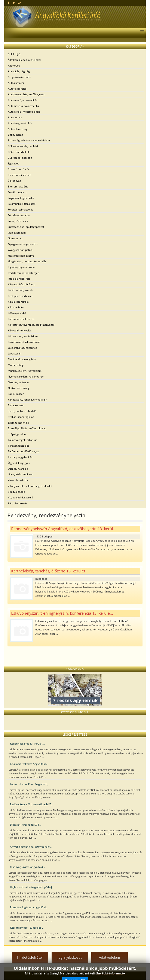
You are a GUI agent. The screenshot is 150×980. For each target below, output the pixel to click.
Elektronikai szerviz (19, 175)
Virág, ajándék (16, 492)
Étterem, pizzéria (18, 187)
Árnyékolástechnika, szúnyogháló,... (31, 847)
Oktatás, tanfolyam (19, 382)
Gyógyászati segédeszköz (23, 244)
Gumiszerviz (15, 238)
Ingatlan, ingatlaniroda (21, 267)
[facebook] (9, 3)
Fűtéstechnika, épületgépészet (26, 227)
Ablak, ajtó (14, 54)
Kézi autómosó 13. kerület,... (27, 928)
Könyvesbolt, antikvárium (23, 336)
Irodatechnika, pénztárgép (24, 273)
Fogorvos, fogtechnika (21, 198)
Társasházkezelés (19, 446)
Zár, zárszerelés (18, 503)
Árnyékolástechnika (20, 77)
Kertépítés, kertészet (20, 296)
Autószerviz (15, 117)
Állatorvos (14, 66)
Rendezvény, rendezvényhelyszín (27, 400)
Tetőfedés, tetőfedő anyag (24, 451)
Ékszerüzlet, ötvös (19, 169)
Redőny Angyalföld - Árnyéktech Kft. (31, 804)
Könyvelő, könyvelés (20, 330)
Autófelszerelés (17, 89)
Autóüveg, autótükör (20, 123)
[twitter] (14, 3)
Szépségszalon (17, 434)
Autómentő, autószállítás (23, 100)
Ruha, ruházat (16, 405)
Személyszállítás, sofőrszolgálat (27, 428)
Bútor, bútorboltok (19, 152)
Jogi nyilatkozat (70, 957)
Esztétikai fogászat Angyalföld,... (29, 907)
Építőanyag (15, 181)
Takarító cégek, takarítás (23, 440)
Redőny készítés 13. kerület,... (27, 744)
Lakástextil (14, 354)
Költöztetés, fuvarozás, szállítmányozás (31, 325)
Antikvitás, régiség (19, 71)
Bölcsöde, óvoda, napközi (23, 146)
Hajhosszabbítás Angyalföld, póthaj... (32, 887)
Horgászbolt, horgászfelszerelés (27, 261)
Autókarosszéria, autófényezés (26, 94)
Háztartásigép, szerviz (21, 256)
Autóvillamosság (18, 129)
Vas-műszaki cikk (18, 480)
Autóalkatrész (16, 83)
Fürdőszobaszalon (19, 215)
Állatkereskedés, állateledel (24, 60)
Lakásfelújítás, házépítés (22, 348)
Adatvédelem (109, 957)
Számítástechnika (18, 423)
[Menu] (141, 32)
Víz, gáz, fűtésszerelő (20, 497)
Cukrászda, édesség (20, 158)
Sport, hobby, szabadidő (22, 411)
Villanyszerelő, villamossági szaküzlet (30, 486)
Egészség (14, 163)
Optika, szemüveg (19, 388)
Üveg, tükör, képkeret (21, 474)
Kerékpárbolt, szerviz (20, 290)
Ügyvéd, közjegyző (19, 463)
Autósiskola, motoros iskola (24, 112)
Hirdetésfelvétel (30, 957)
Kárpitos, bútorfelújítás (21, 284)
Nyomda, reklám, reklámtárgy (26, 377)
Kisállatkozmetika (18, 302)
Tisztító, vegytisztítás (20, 457)
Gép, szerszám (17, 233)
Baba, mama (16, 135)
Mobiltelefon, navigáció (22, 359)
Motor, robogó (16, 365)
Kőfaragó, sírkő (17, 313)
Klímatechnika (16, 307)
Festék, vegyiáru (18, 192)
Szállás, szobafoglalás (21, 417)
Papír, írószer (16, 394)
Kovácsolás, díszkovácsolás (24, 342)
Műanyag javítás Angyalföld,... (28, 867)
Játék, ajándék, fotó (19, 279)
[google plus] (19, 3)
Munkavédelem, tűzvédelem (25, 371)
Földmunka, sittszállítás (22, 204)
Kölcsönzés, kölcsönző (21, 319)
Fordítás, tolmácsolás (21, 210)
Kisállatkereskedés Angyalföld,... (29, 764)
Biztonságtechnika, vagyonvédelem (29, 140)
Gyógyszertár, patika (20, 250)
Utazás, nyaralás (18, 469)
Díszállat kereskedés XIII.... (26, 825)
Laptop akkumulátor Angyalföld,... (30, 784)
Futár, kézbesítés (18, 221)
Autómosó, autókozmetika (23, 106)
